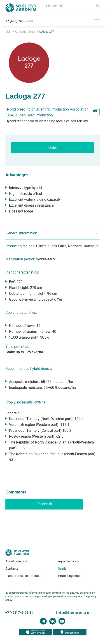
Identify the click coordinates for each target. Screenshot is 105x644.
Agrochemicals (68, 561)
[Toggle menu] (97, 21)
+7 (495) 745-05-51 (19, 21)
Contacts (12, 569)
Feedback (44, 504)
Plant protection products (23, 576)
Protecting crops (70, 576)
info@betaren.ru (73, 613)
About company (17, 561)
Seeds (62, 569)
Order (53, 147)
